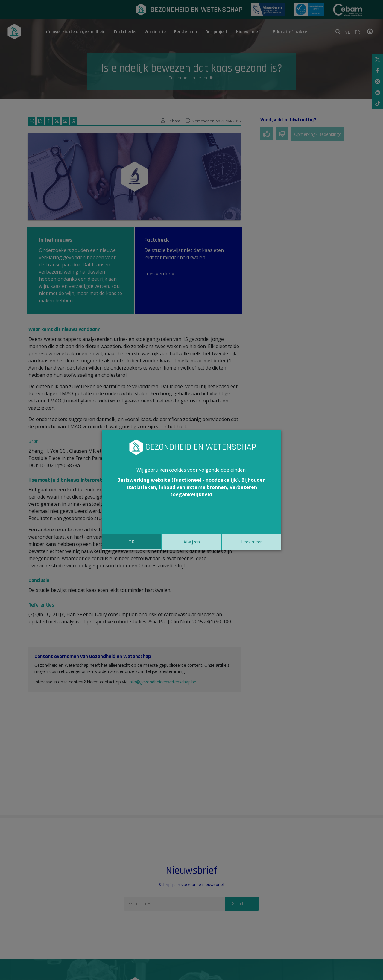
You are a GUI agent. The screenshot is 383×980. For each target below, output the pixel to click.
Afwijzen (192, 542)
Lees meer (251, 542)
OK (131, 542)
